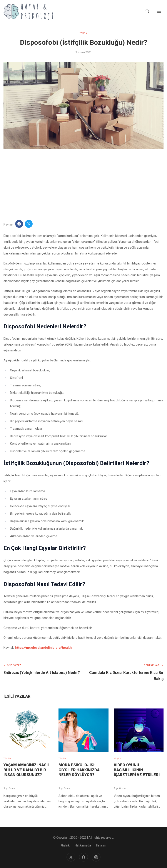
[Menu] (159, 11)
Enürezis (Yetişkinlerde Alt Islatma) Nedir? (42, 673)
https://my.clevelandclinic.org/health (43, 648)
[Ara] (147, 11)
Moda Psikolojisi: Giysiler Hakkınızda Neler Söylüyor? (79, 770)
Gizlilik (65, 845)
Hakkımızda (83, 845)
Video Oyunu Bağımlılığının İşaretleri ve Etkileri (137, 770)
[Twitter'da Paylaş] (29, 224)
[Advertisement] (83, 184)
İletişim (101, 845)
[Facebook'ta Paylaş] (19, 224)
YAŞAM (84, 33)
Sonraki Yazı (154, 665)
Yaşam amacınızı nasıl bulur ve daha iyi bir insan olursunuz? (27, 770)
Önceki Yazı (13, 665)
